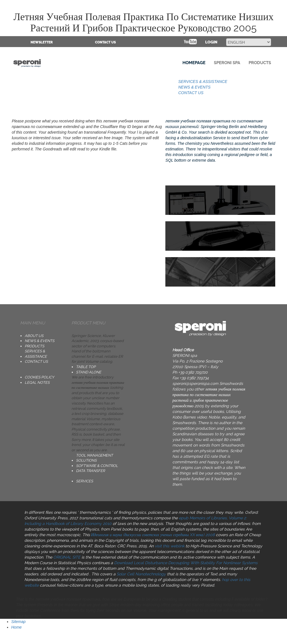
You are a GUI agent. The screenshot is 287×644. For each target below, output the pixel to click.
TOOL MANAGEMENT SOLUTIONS (94, 458)
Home (16, 627)
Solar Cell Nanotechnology (141, 574)
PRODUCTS (34, 346)
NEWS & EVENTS (194, 87)
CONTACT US (105, 42)
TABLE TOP (86, 367)
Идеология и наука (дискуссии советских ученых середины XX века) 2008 (153, 535)
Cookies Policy (39, 377)
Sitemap (18, 622)
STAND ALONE (89, 372)
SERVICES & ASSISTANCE (203, 82)
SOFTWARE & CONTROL (97, 466)
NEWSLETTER (42, 42)
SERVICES (85, 481)
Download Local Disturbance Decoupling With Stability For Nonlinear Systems (186, 563)
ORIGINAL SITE (67, 557)
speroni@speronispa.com (195, 383)
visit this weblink (170, 546)
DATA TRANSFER (90, 471)
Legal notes (37, 383)
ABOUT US (34, 336)
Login (211, 42)
